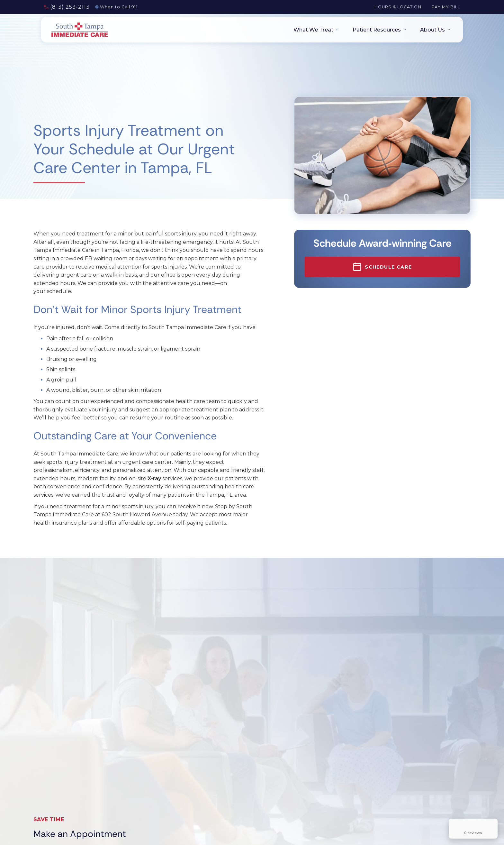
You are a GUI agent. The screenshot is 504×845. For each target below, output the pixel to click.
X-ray (154, 478)
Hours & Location (398, 7)
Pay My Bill (446, 7)
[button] (314, 30)
